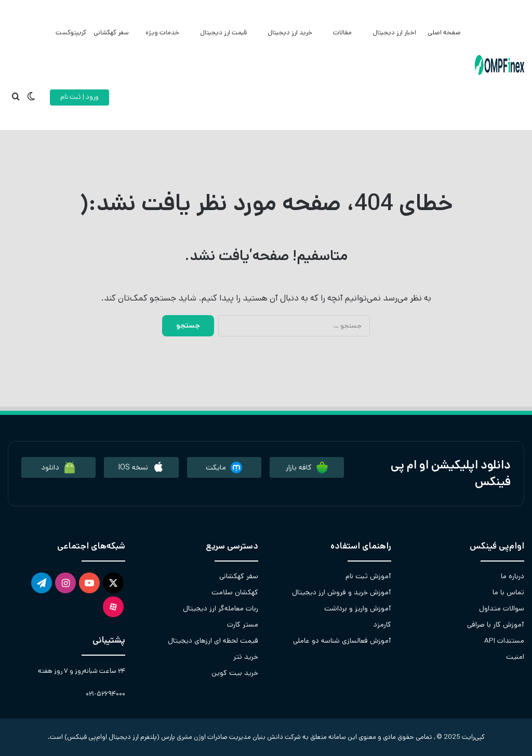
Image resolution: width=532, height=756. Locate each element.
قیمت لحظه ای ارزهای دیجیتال (213, 641)
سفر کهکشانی (111, 32)
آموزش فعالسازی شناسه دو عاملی (342, 641)
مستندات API (504, 641)
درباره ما (513, 576)
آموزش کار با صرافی (496, 624)
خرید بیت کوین (235, 673)
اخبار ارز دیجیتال (394, 32)
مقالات (342, 32)
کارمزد (382, 624)
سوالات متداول (502, 608)
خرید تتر (246, 657)
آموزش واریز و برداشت (358, 608)
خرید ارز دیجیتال (290, 32)
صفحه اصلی (444, 32)
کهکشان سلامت (235, 592)
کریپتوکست (71, 32)
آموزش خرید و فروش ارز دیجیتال (342, 592)
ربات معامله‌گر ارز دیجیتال (221, 608)
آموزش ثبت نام (368, 576)
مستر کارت (243, 624)
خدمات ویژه (162, 32)
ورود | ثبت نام (79, 97)
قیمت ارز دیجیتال (223, 32)
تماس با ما (508, 592)
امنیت (515, 657)
